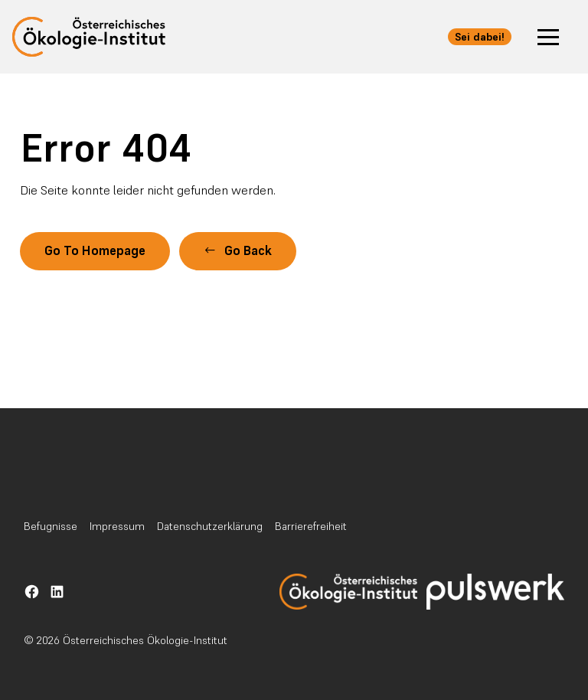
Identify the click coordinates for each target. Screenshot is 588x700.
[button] (548, 37)
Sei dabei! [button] (480, 37)
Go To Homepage (95, 251)
